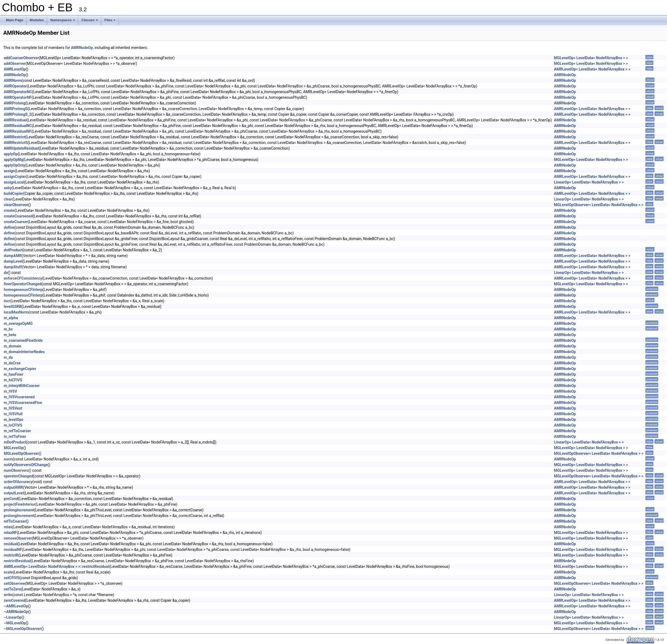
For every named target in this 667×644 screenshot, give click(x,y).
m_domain (13, 346)
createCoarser (16, 222)
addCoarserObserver (21, 58)
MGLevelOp (14, 448)
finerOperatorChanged (23, 284)
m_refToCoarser (17, 431)
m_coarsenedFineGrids (23, 340)
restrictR (11, 555)
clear (8, 199)
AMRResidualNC (18, 126)
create (9, 210)
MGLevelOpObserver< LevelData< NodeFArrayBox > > (599, 205)
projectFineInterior (20, 504)
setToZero (12, 589)
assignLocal (14, 182)
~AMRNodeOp (16, 612)
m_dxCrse (12, 363)
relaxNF (10, 533)
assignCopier (15, 177)
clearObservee (16, 205)
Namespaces (63, 22)
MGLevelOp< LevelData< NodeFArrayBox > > (591, 58)
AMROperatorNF (18, 97)
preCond (11, 499)
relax (8, 527)
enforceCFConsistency (23, 278)
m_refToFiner (15, 437)
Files (110, 22)
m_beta (10, 335)
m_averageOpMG (18, 323)
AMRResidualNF (18, 131)
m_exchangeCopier (20, 369)
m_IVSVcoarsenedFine (23, 403)
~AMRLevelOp (16, 606)
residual (10, 544)
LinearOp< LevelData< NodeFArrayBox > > (589, 182)
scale (8, 572)
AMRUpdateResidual (21, 148)
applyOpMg (13, 160)
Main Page (15, 20)
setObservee (14, 583)
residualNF (13, 550)
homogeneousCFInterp (23, 290)
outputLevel (14, 493)
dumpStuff (13, 267)
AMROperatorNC (18, 92)
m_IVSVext (13, 408)
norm (8, 459)
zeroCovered (14, 600)
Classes (90, 22)
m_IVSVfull (13, 414)
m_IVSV (10, 391)
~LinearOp (13, 617)
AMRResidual (15, 120)
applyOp (11, 154)
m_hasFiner (14, 374)
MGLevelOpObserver (21, 453)
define (9, 227)
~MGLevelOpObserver (22, 629)
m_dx (8, 357)
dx (6, 273)
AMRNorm (13, 80)
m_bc (8, 329)
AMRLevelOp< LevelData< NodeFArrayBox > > (592, 69)
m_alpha (11, 318)
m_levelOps (14, 420)
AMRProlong (15, 103)
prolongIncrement (19, 510)
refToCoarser (15, 521)
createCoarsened (18, 216)
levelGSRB (13, 307)
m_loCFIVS (13, 425)
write (8, 595)
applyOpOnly (15, 165)
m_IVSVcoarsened (19, 397)
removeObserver (18, 538)
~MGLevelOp (15, 623)
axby (8, 188)
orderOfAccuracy (18, 482)
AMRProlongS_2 (18, 114)
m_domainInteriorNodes (24, 352)
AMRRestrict (15, 137)
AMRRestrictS (16, 143)
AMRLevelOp (15, 69)
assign (9, 171)
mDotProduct (15, 442)
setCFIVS (12, 578)
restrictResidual (17, 561)
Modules (37, 20)
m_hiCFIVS (13, 380)
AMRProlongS (16, 109)
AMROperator (15, 86)
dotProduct (13, 250)
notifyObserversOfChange (26, 465)
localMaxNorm (16, 312)
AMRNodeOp (82, 48)
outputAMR (13, 487)
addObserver (15, 64)
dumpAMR (13, 256)
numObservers (16, 470)
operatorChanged (18, 476)
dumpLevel (13, 261)
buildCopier (13, 193)
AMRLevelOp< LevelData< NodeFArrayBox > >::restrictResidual (56, 566)
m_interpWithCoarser (22, 386)
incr (7, 301)
